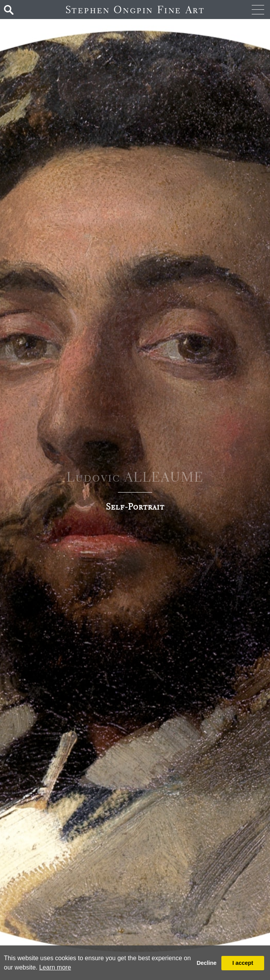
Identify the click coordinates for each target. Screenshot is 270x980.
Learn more (55, 967)
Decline (206, 963)
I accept (243, 963)
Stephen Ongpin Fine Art (135, 10)
